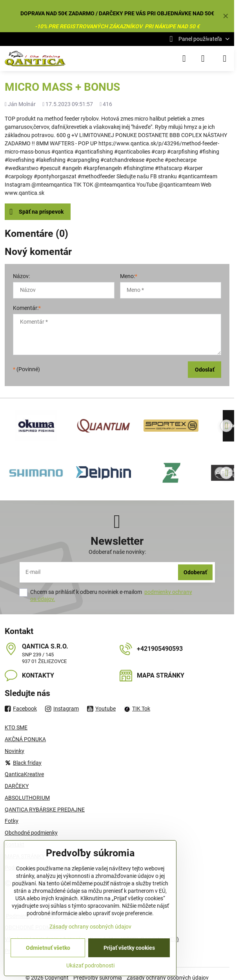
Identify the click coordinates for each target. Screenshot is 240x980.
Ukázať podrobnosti (90, 965)
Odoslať (205, 370)
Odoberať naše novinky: (117, 552)
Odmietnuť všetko (48, 948)
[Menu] (225, 59)
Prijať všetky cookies (129, 948)
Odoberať (195, 572)
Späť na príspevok (36, 212)
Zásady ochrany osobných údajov (90, 927)
